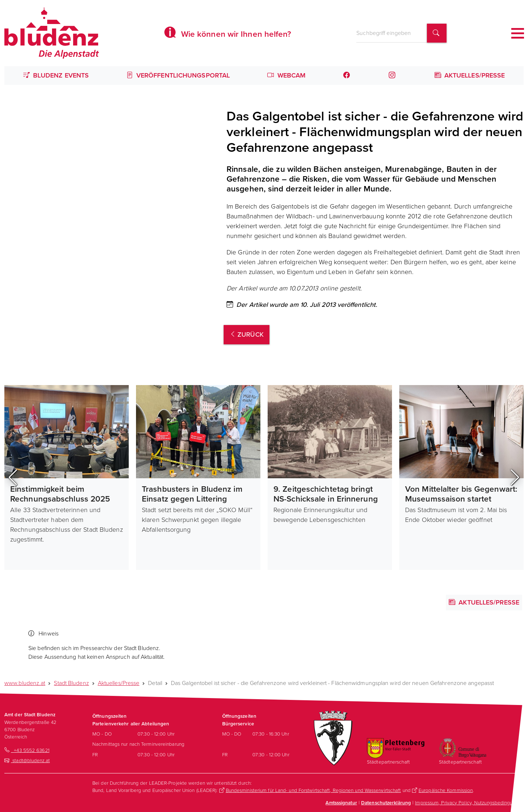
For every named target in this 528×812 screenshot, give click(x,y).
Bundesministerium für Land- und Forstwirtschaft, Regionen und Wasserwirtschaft (313, 790)
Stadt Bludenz (71, 683)
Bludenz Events (56, 75)
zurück (247, 334)
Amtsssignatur (341, 803)
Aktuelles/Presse (470, 75)
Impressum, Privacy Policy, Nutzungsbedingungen (469, 803)
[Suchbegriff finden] (437, 33)
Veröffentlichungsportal (178, 75)
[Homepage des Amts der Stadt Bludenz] (52, 33)
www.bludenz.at (25, 683)
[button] (13, 478)
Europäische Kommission (446, 790)
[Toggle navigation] (518, 33)
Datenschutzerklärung (386, 803)
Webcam (286, 75)
